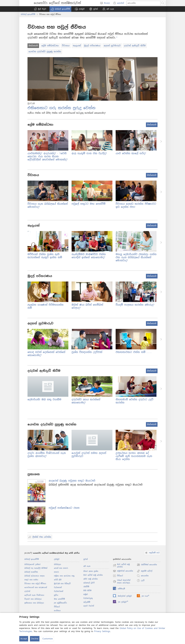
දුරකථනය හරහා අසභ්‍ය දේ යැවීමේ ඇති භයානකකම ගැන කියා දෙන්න (134, 456)
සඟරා (56, 572)
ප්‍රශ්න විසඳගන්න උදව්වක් (87, 352)
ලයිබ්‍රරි (57, 559)
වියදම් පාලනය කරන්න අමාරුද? (135, 305)
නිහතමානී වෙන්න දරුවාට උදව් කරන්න (134, 401)
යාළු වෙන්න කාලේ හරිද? (131, 153)
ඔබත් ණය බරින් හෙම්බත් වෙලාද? (87, 306)
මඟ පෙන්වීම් (59, 599)
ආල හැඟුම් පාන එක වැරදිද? (89, 153)
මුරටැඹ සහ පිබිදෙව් (62, 584)
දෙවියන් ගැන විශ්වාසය (34, 595)
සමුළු (86, 594)
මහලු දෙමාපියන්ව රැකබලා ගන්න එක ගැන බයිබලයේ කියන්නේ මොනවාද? (136, 257)
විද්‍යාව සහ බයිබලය (33, 599)
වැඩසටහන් (59, 591)
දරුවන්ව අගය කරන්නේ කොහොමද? (86, 401)
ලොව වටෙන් (89, 606)
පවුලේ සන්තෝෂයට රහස (64, 508)
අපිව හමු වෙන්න (91, 579)
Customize (48, 639)
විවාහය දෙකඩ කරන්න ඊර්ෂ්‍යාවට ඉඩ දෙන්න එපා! (136, 205)
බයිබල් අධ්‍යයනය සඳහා (34, 576)
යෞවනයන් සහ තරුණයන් (36, 587)
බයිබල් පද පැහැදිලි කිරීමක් (36, 568)
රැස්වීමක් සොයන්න (147, 565)
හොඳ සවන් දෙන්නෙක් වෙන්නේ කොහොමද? (46, 354)
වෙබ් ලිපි (58, 580)
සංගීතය (57, 611)
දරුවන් (27, 591)
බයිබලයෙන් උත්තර (32, 564)
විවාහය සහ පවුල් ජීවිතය (35, 584)
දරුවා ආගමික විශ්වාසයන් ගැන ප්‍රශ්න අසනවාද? (47, 455)
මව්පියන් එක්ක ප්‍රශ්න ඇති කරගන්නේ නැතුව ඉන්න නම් (45, 256)
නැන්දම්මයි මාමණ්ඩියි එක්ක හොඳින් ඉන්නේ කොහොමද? (89, 256)
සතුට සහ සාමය (31, 580)
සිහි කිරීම (87, 591)
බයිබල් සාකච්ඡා (31, 572)
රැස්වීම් (86, 587)
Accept (24, 639)
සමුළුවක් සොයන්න (123, 571)
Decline (35, 639)
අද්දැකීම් (87, 602)
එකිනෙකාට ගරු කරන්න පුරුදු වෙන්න (61, 108)
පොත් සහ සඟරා (61, 568)
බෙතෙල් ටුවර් (89, 583)
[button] (60, 9)
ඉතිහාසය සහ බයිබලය (34, 603)
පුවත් (85, 559)
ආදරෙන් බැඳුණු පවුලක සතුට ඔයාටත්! (72, 481)
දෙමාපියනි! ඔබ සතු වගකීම (44, 399)
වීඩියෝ (57, 607)
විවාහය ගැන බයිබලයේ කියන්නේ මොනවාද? (48, 205)
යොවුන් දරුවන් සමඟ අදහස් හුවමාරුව (89, 455)
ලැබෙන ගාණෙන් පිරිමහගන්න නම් (45, 306)
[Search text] (143, 3)
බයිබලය (57, 564)
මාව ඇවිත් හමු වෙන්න (93, 575)
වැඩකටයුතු (88, 598)
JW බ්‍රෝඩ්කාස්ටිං (60, 603)
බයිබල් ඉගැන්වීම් (28, 14)
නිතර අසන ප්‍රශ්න (91, 571)
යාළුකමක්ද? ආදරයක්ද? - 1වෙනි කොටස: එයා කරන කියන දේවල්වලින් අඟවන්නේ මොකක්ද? (48, 156)
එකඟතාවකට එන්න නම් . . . (133, 352)
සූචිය (56, 595)
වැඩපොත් (58, 587)
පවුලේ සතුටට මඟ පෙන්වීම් (89, 204)
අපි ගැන (87, 566)
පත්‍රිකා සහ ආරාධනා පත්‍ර (64, 576)
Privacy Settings (102, 631)
